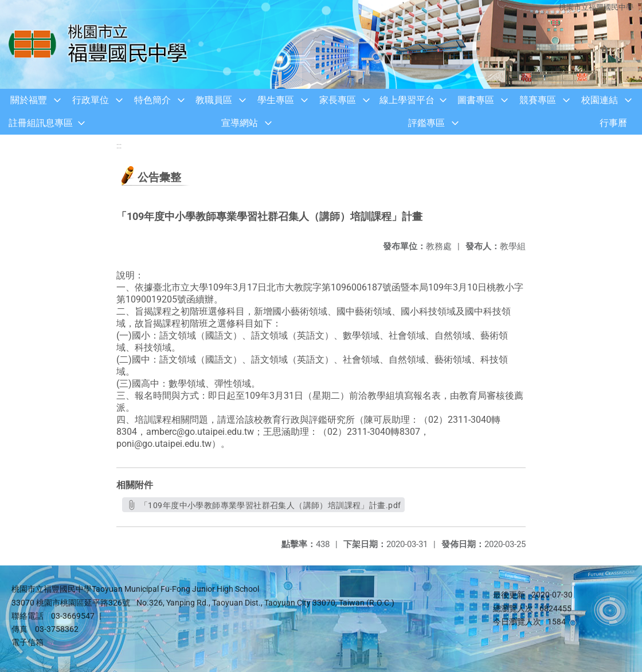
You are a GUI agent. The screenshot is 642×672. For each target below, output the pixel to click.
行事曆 (613, 123)
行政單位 (91, 100)
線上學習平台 (407, 100)
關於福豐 (29, 100)
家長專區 (338, 100)
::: (119, 146)
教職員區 (214, 100)
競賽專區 (538, 100)
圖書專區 (476, 100)
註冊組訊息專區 (41, 123)
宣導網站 (240, 123)
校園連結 (600, 100)
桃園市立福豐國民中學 (596, 7)
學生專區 (276, 100)
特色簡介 (152, 100)
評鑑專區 (426, 123)
